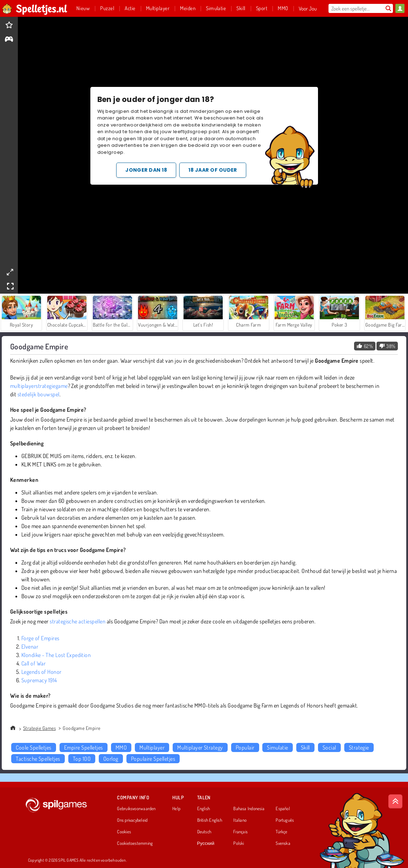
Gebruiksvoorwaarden (136, 809)
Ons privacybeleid (132, 820)
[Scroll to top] (395, 801)
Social (329, 747)
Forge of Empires (40, 638)
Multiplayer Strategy (200, 747)
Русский (206, 843)
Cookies (124, 832)
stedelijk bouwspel (39, 394)
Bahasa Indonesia (249, 809)
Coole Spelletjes (34, 747)
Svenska (283, 843)
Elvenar (30, 647)
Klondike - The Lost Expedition (56, 655)
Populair (245, 747)
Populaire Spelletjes (153, 759)
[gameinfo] (9, 40)
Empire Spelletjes (84, 747)
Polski (238, 843)
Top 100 (82, 759)
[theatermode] (10, 272)
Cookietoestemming (135, 843)
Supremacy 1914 (39, 680)
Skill (305, 747)
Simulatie (277, 747)
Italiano (240, 820)
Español (283, 809)
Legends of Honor (42, 672)
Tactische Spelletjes (38, 759)
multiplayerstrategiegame (39, 386)
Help (176, 809)
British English (210, 820)
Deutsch (204, 832)
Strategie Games (39, 728)
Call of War (33, 663)
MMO (121, 747)
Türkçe (281, 832)
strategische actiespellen (78, 621)
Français (240, 832)
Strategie (359, 747)
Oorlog (111, 759)
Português (285, 820)
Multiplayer (152, 747)
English (204, 809)
